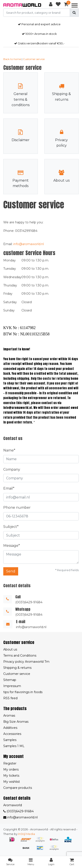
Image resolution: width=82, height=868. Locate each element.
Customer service (34, 59)
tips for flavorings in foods (23, 692)
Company (12, 469)
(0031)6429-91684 (18, 811)
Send (11, 571)
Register (10, 763)
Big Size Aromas (16, 722)
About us (10, 649)
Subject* (11, 527)
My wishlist (12, 782)
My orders (11, 769)
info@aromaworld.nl (29, 244)
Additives (10, 728)
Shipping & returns (17, 668)
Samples (10, 740)
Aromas (9, 716)
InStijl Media (27, 834)
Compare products (18, 788)
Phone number (17, 508)
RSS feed (10, 698)
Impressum (12, 686)
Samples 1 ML (14, 746)
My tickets (11, 776)
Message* (12, 546)
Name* (9, 450)
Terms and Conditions (20, 656)
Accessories (12, 734)
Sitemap (10, 680)
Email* (9, 488)
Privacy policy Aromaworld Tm (26, 662)
